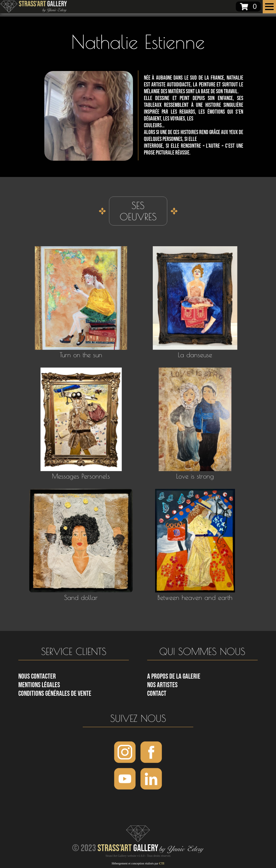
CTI (162, 863)
